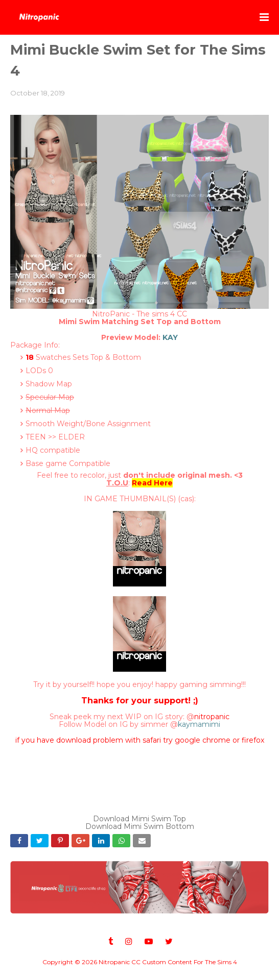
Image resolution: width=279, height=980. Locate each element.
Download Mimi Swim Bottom (140, 826)
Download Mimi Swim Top (139, 819)
